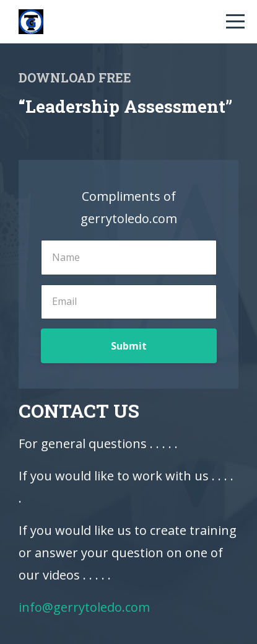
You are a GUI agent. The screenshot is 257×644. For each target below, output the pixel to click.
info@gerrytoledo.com (84, 607)
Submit (129, 346)
